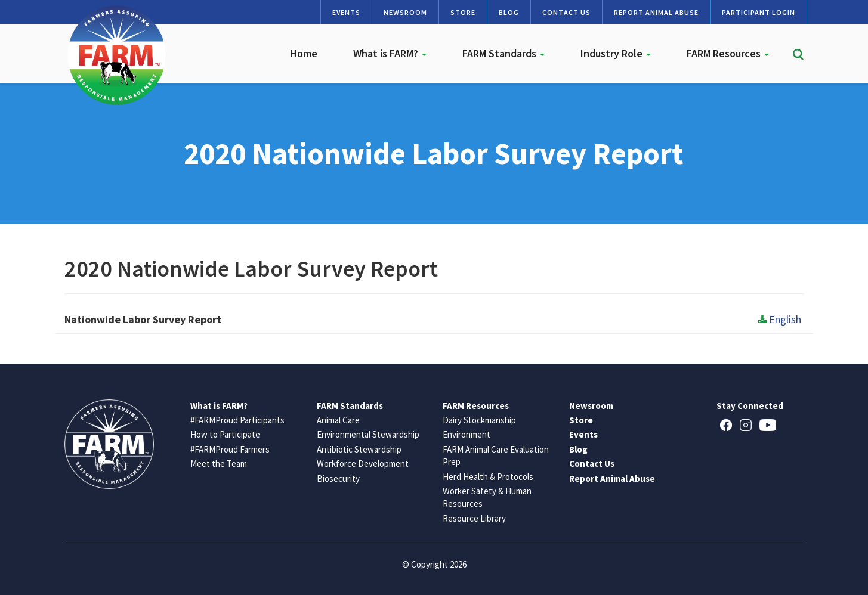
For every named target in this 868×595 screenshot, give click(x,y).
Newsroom (405, 12)
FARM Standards (503, 53)
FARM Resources (728, 53)
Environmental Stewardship (368, 434)
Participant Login (759, 12)
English (780, 319)
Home (304, 53)
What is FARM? (390, 53)
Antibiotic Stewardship (359, 449)
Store (463, 12)
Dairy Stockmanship (479, 420)
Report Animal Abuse (656, 12)
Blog (509, 12)
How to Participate (225, 434)
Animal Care (338, 420)
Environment (467, 434)
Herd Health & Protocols (488, 477)
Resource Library (474, 518)
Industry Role (616, 53)
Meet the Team (219, 464)
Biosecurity (338, 478)
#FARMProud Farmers (230, 449)
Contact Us (566, 12)
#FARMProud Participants (237, 420)
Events (346, 12)
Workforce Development (363, 464)
